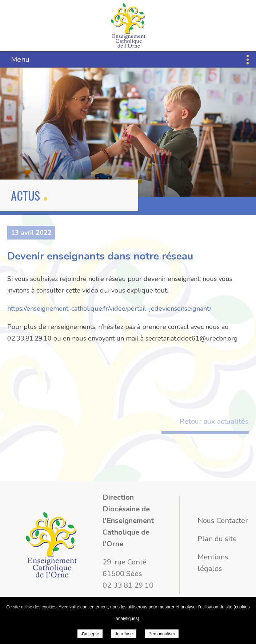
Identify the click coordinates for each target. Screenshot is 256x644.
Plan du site (217, 539)
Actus (25, 195)
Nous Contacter (223, 521)
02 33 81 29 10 (128, 585)
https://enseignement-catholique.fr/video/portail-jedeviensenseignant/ (109, 309)
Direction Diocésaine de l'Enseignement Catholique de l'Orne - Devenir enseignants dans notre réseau (128, 25)
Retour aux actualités (214, 421)
